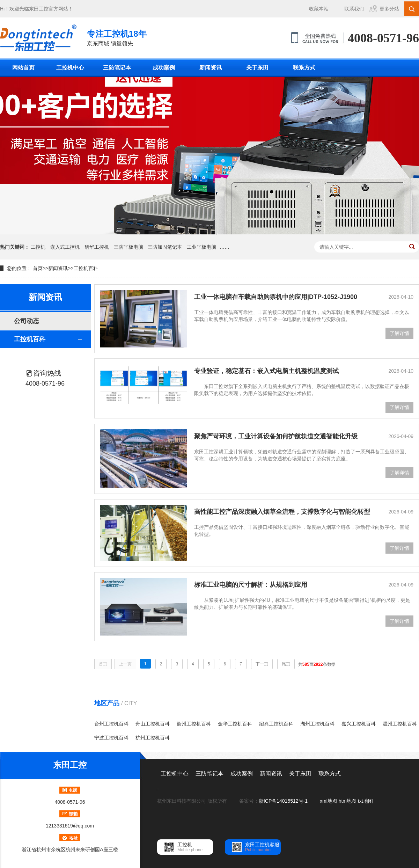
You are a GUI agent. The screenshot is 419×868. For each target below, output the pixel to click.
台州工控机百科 (111, 724)
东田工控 (39, 9)
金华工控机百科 (235, 724)
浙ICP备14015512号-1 (284, 801)
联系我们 (354, 9)
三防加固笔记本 (165, 247)
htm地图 (348, 801)
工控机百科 (86, 268)
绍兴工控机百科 (276, 724)
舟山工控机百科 (153, 724)
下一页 (262, 664)
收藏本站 (319, 9)
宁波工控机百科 (111, 738)
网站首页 (23, 68)
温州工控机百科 (400, 724)
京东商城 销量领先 (117, 37)
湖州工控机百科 (317, 724)
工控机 (38, 247)
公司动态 (27, 321)
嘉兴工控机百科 (359, 724)
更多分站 (389, 9)
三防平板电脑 (128, 247)
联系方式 (304, 68)
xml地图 (329, 801)
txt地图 (365, 801)
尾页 (286, 664)
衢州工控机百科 (194, 724)
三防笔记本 (117, 68)
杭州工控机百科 (153, 738)
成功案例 (164, 68)
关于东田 (257, 68)
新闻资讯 (211, 68)
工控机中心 (70, 68)
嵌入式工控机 (65, 247)
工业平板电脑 (201, 247)
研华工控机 (97, 247)
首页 (38, 268)
